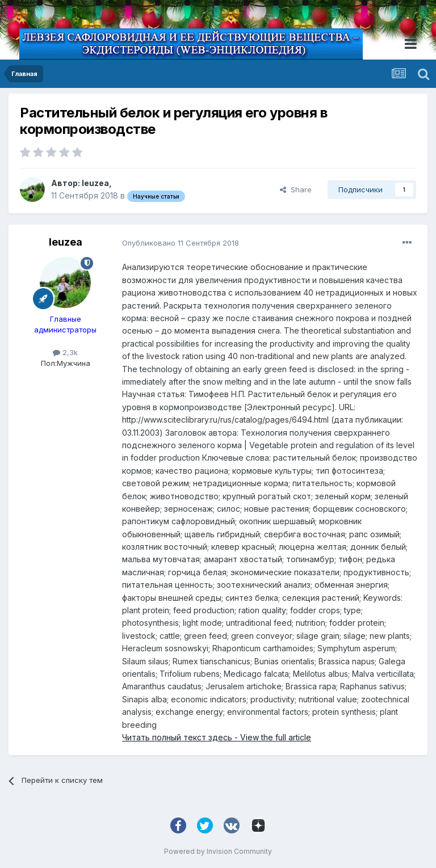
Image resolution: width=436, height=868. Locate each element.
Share (296, 189)
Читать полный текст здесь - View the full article (217, 737)
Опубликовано (181, 243)
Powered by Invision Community (218, 851)
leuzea (95, 183)
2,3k (65, 352)
